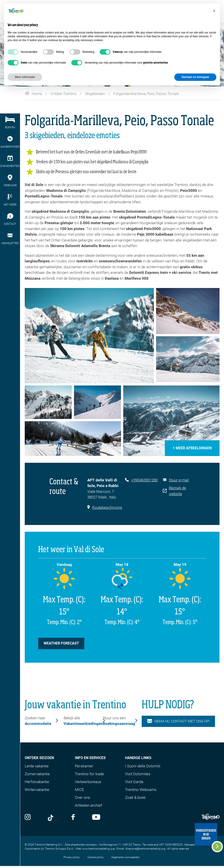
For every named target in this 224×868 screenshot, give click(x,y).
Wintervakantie (37, 790)
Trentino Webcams (141, 790)
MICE (80, 790)
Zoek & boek (135, 797)
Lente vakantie (37, 766)
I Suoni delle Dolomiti (143, 766)
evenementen (10, 161)
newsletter (10, 239)
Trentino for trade (89, 774)
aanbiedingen (10, 142)
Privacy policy (72, 857)
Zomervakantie (37, 774)
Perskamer (84, 766)
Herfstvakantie (37, 782)
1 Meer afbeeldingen (192, 448)
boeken (10, 123)
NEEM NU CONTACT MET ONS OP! (178, 721)
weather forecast (61, 643)
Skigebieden (95, 94)
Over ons (82, 797)
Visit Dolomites (138, 774)
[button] (214, 11)
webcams (10, 181)
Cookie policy (96, 857)
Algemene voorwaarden (125, 857)
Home (33, 94)
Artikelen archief (88, 805)
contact (10, 219)
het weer (10, 200)
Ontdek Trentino (64, 94)
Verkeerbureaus (88, 782)
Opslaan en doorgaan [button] (195, 77)
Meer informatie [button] (25, 77)
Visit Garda (134, 782)
